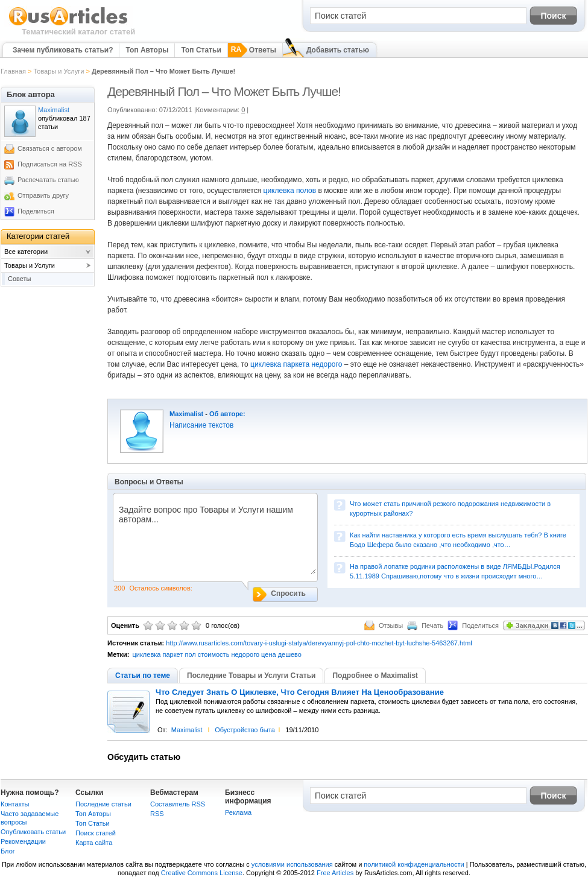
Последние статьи (103, 804)
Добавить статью (338, 50)
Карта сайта (94, 843)
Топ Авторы (147, 50)
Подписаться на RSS (50, 164)
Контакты (15, 804)
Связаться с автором (50, 148)
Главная (13, 71)
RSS (157, 814)
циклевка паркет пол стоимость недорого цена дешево (217, 654)
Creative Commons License (202, 873)
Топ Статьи (201, 50)
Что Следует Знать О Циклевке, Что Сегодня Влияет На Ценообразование (300, 692)
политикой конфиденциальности (414, 864)
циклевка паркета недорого (296, 364)
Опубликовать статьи (33, 832)
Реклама (238, 812)
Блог (8, 851)
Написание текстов (201, 425)
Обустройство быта (245, 730)
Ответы (263, 50)
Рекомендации (23, 841)
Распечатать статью (48, 180)
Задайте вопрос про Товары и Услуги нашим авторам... (214, 540)
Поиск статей (96, 833)
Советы (19, 279)
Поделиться (36, 211)
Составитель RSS (178, 804)
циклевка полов (290, 191)
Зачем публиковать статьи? (63, 50)
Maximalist (186, 414)
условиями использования (292, 864)
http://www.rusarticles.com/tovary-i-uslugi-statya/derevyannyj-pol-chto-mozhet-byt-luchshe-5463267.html (319, 643)
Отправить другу (43, 195)
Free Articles (335, 873)
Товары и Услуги (58, 71)
